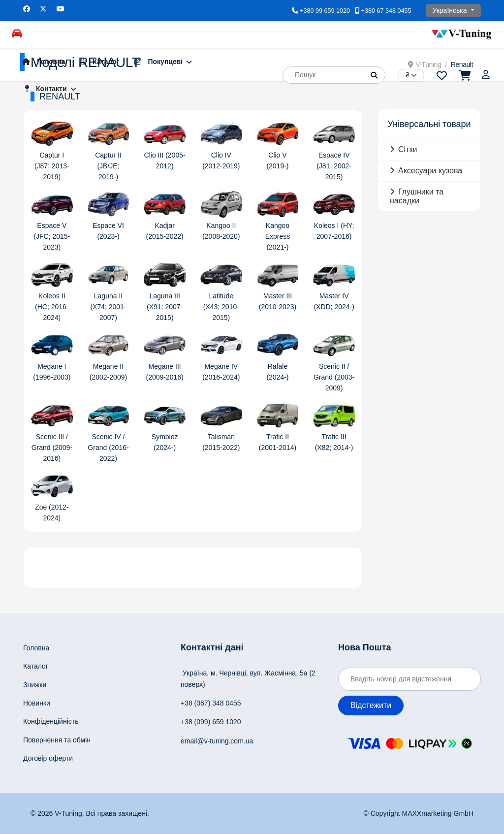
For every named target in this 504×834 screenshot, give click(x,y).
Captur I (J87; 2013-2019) (52, 166)
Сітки (408, 149)
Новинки (37, 703)
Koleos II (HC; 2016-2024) (52, 307)
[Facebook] (27, 9)
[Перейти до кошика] (464, 75)
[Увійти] (487, 75)
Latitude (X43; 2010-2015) (221, 307)
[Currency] (411, 75)
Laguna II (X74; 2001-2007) (108, 307)
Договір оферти (48, 758)
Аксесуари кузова (430, 171)
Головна (41, 62)
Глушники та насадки (417, 196)
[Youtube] (61, 9)
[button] (374, 75)
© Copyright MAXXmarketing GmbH (419, 813)
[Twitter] (43, 9)
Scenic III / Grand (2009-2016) (52, 448)
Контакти (43, 89)
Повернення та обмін (57, 740)
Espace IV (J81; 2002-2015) (334, 166)
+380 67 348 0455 (386, 11)
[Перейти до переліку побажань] (442, 75)
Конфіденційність (51, 721)
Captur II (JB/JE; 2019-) (108, 166)
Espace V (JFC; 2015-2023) (52, 236)
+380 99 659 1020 (325, 11)
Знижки (35, 685)
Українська (450, 10)
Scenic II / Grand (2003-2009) (334, 377)
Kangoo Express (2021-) (278, 236)
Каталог (97, 62)
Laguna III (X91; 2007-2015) (165, 307)
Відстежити (371, 705)
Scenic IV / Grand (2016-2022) (108, 448)
